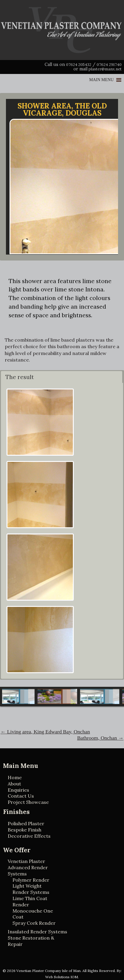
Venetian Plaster (26, 861)
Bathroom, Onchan (100, 738)
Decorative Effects (29, 836)
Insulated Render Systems (37, 932)
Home (15, 777)
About (14, 784)
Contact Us (21, 796)
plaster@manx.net (105, 69)
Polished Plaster (26, 823)
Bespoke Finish (25, 830)
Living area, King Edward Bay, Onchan (45, 732)
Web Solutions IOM (62, 977)
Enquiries (18, 790)
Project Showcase (28, 802)
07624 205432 (79, 65)
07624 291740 (109, 65)
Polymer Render (31, 880)
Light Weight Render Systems (31, 889)
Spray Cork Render (34, 923)
